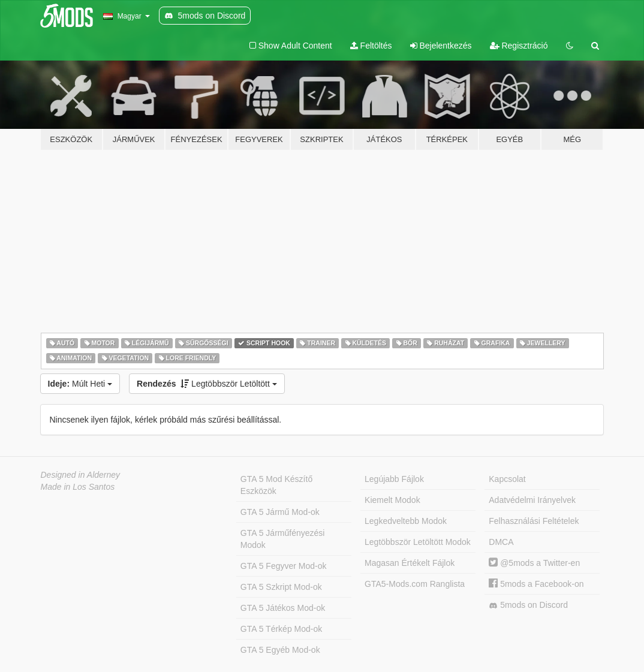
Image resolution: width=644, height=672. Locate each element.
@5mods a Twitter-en (534, 563)
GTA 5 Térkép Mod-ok (281, 629)
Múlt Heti (80, 384)
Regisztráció (519, 46)
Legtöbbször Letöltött (207, 384)
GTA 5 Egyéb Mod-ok (280, 650)
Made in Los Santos (78, 487)
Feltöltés (371, 46)
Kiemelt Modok (392, 500)
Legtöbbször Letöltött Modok (418, 542)
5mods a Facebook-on (536, 584)
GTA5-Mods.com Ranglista (415, 584)
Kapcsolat (507, 479)
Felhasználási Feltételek (534, 521)
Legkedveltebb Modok (406, 521)
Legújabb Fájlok (394, 479)
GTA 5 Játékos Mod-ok (283, 608)
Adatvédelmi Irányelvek (532, 500)
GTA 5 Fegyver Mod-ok (284, 566)
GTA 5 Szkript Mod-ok (281, 587)
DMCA (501, 542)
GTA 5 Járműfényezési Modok (283, 539)
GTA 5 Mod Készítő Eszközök (276, 485)
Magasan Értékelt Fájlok (410, 563)
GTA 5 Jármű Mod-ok (280, 512)
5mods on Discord (528, 605)
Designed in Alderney (81, 475)
